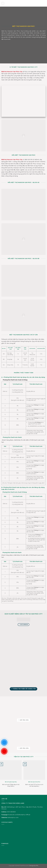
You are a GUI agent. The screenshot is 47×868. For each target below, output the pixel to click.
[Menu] (3, 3)
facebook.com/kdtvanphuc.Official (19, 815)
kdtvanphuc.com (13, 817)
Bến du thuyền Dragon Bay (11, 782)
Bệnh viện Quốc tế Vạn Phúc (34, 782)
